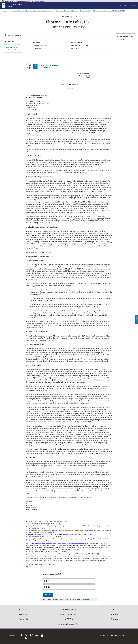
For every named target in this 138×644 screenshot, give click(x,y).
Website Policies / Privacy (69, 614)
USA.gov (115, 619)
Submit (48, 595)
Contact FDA (13, 635)
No (49, 587)
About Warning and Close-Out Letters (12, 49)
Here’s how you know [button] (40, 1)
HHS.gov (115, 614)
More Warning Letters (13, 35)
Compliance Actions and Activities (67, 11)
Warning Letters (86, 11)
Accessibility (23, 619)
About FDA (23, 614)
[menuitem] (125, 39)
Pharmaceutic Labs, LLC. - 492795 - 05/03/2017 (109, 11)
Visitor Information (69, 610)
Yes (49, 581)
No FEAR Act (69, 619)
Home (5, 11)
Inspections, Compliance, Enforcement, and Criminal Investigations (31, 11)
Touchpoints (86, 600)
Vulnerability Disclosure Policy (69, 624)
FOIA (115, 610)
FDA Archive (23, 610)
